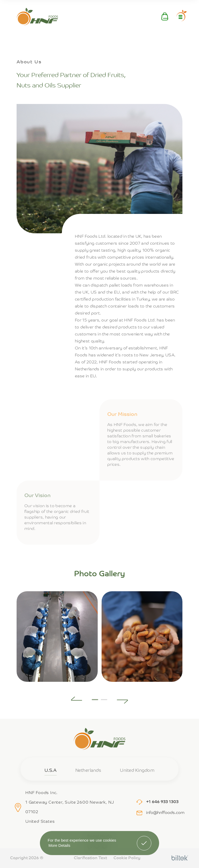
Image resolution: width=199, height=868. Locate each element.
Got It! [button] (144, 839)
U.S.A (51, 771)
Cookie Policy (127, 858)
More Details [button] (59, 845)
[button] (77, 699)
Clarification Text (90, 858)
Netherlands (88, 771)
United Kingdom (137, 771)
